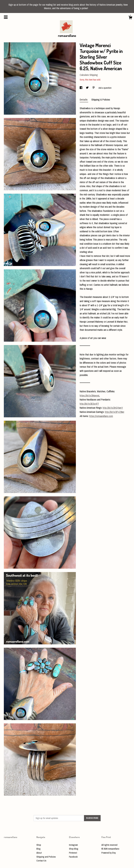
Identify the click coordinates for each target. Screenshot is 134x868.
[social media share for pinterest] (94, 88)
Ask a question (105, 88)
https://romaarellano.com (101, 416)
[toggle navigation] (6, 17)
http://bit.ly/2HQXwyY (113, 408)
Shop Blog (74, 849)
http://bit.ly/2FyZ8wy (115, 412)
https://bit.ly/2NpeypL (90, 396)
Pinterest (73, 853)
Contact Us (41, 861)
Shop (39, 845)
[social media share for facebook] (81, 88)
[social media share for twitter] (88, 88)
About (39, 853)
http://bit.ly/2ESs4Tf (89, 404)
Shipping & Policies (101, 100)
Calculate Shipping (89, 75)
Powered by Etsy (109, 853)
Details (84, 100)
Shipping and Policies (46, 857)
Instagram (73, 845)
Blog (38, 849)
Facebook (73, 857)
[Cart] (130, 18)
